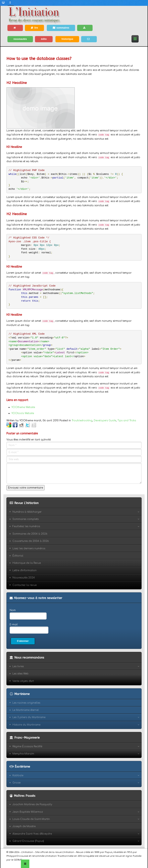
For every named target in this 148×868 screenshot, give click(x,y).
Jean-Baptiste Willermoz (28, 812)
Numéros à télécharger (27, 512)
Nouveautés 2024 (24, 578)
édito (44, 39)
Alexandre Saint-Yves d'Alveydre (32, 834)
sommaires (61, 28)
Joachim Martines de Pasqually (32, 804)
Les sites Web (20, 674)
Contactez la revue (24, 585)
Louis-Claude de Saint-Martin (31, 819)
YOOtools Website (23, 413)
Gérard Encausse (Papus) (28, 841)
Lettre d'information (24, 570)
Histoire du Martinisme (26, 725)
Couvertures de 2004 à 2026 (31, 541)
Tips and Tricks (127, 421)
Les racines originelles (26, 703)
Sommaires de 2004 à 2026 (30, 534)
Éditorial (18, 556)
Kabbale (18, 775)
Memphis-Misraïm (23, 754)
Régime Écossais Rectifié (27, 746)
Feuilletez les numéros (26, 526)
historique (67, 39)
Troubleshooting (82, 421)
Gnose (16, 783)
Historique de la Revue (27, 563)
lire (34, 28)
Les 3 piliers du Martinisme (29, 717)
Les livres (18, 666)
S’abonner (23, 641)
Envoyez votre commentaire (26, 488)
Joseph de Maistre (24, 826)
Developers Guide (105, 421)
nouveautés (20, 39)
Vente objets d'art (23, 681)
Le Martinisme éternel (26, 710)
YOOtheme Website (23, 407)
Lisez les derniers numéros (29, 548)
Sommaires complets (26, 519)
